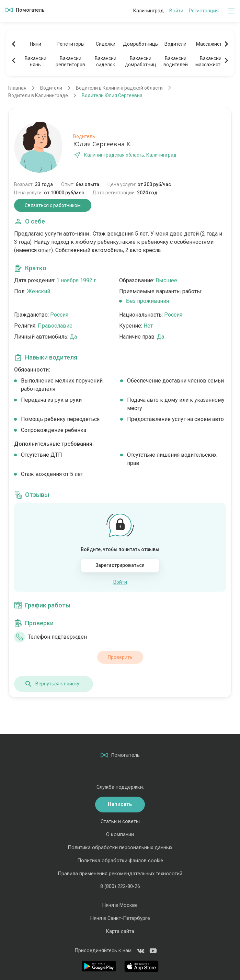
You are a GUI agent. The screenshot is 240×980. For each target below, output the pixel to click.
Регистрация (204, 11)
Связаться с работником (53, 205)
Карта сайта (120, 931)
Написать (120, 804)
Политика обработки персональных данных (120, 847)
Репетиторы (71, 44)
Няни (36, 44)
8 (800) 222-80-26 (120, 886)
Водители (175, 44)
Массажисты (211, 44)
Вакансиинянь (36, 61)
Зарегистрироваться (120, 565)
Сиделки (106, 44)
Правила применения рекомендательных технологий (120, 874)
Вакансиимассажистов (211, 61)
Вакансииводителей (176, 61)
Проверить (120, 657)
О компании (120, 834)
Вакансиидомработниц (141, 61)
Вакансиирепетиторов (70, 61)
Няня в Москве (120, 905)
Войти (176, 11)
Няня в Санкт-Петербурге (120, 918)
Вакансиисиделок (106, 61)
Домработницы (140, 44)
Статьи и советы (120, 821)
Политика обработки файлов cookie (120, 861)
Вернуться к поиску (52, 684)
